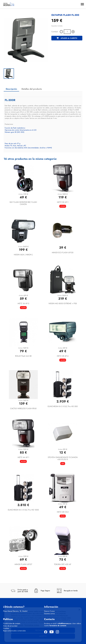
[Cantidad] (67, 32)
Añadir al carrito (67, 38)
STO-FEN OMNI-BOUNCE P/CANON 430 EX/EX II (63, 458)
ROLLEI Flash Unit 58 (23, 356)
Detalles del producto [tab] (32, 89)
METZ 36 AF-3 (23, 303)
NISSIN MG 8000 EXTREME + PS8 (63, 303)
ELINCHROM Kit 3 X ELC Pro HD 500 (63, 406)
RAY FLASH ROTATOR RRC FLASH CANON (23, 203)
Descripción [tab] (11, 89)
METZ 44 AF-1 (23, 457)
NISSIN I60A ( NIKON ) (23, 255)
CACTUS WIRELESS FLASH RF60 (23, 408)
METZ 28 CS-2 (63, 512)
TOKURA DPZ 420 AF (63, 564)
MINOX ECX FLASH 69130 (63, 253)
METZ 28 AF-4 (63, 356)
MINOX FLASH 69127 (23, 564)
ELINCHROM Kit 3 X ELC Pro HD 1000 (23, 510)
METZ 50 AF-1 (63, 202)
